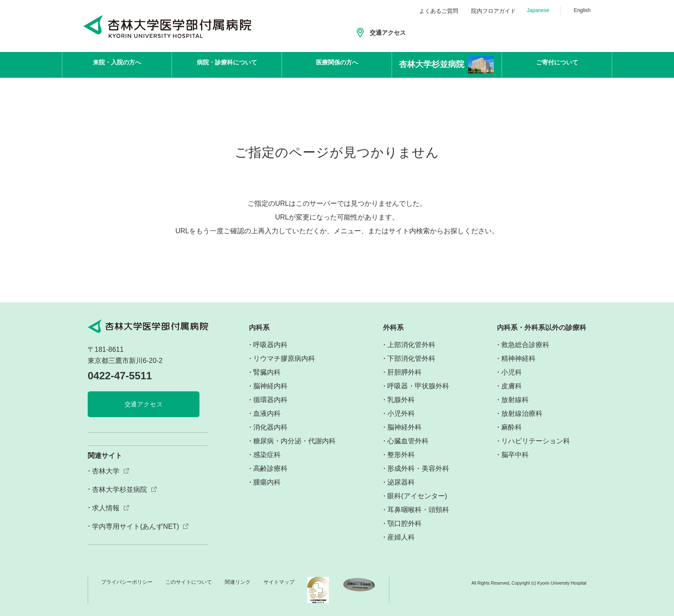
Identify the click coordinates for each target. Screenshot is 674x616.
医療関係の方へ (337, 65)
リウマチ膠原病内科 (284, 358)
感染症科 (267, 455)
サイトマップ (279, 582)
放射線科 (515, 400)
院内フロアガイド (493, 11)
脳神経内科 (270, 386)
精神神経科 (518, 358)
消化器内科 (270, 427)
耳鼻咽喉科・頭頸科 (418, 510)
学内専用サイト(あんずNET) (136, 526)
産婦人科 (401, 537)
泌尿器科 (401, 482)
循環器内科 (270, 400)
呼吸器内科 (270, 345)
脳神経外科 (404, 427)
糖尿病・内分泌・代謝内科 (294, 441)
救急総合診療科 (525, 345)
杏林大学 (106, 471)
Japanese (538, 10)
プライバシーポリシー (127, 582)
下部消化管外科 (411, 358)
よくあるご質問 (439, 11)
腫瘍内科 (267, 482)
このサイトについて (189, 582)
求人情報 (106, 508)
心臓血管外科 (408, 441)
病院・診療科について (227, 65)
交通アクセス (388, 33)
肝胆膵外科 (404, 372)
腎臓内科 (267, 372)
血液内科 (267, 413)
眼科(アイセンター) (417, 496)
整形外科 (401, 455)
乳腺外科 (401, 400)
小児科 (512, 372)
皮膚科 (512, 386)
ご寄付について (557, 65)
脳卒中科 (515, 455)
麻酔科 (512, 427)
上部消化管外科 (411, 345)
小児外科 (401, 413)
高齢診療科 (270, 468)
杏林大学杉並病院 (119, 489)
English (582, 10)
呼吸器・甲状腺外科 (418, 386)
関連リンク (238, 582)
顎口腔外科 (404, 523)
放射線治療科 (522, 413)
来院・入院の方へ (117, 65)
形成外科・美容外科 (418, 468)
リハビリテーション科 (536, 441)
